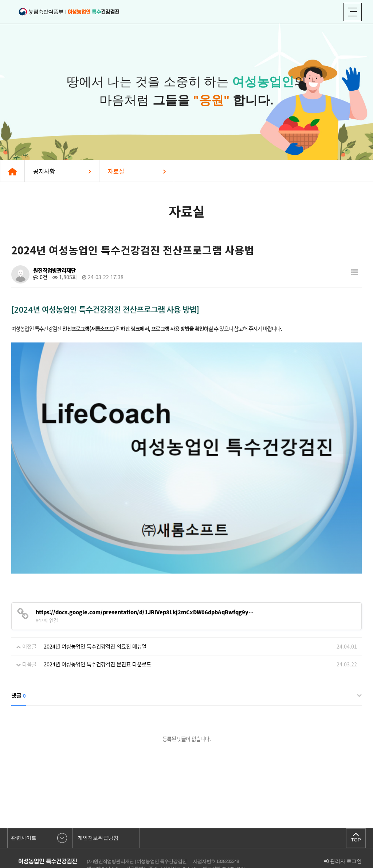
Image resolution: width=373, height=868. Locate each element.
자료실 (116, 171)
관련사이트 (24, 807)
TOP (356, 809)
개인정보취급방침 (98, 807)
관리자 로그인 (343, 831)
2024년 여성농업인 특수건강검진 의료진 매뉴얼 (95, 616)
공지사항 (44, 171)
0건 (40, 277)
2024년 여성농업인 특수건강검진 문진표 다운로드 (97, 634)
